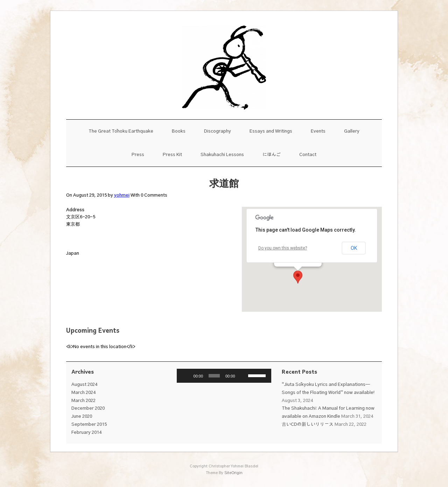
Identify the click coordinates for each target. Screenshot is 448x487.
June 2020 (82, 417)
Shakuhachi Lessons (222, 155)
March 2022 (83, 401)
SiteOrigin (233, 473)
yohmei (122, 195)
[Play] (186, 376)
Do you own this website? (283, 248)
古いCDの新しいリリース (308, 425)
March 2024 (83, 393)
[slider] (214, 376)
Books (179, 131)
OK (354, 248)
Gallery (352, 131)
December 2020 (88, 408)
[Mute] (243, 376)
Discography (218, 131)
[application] (224, 376)
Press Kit (172, 155)
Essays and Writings (271, 131)
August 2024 (84, 385)
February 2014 (86, 433)
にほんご (272, 155)
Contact (308, 155)
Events (318, 131)
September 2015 (89, 425)
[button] (298, 277)
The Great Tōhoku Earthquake (121, 131)
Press (138, 155)
